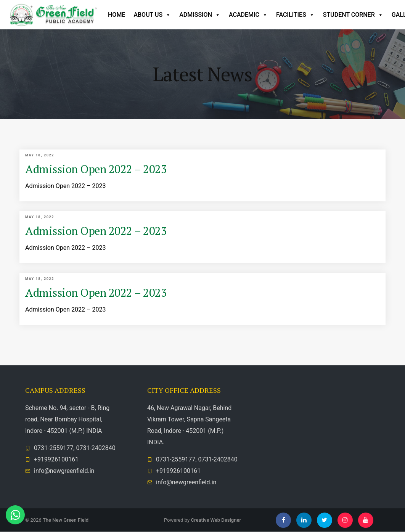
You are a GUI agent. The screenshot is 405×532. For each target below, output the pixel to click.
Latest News (202, 74)
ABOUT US (152, 15)
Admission (200, 15)
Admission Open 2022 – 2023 (96, 169)
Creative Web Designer (216, 520)
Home (117, 15)
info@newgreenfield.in (64, 471)
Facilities (295, 15)
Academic (248, 15)
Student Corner (353, 15)
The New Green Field (66, 520)
